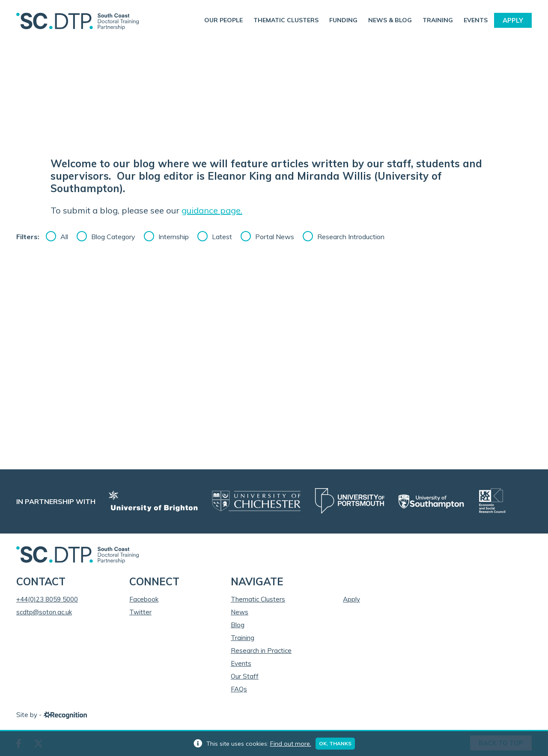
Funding (343, 20)
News (240, 612)
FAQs (239, 689)
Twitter (140, 612)
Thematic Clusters (286, 20)
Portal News (275, 237)
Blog (238, 625)
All (64, 237)
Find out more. (291, 744)
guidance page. (212, 210)
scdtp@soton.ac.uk (44, 612)
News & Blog (390, 20)
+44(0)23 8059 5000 (47, 599)
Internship (174, 237)
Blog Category (113, 237)
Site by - (52, 715)
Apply (513, 20)
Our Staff (245, 676)
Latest (222, 237)
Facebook (144, 599)
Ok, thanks (335, 743)
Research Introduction (351, 237)
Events (476, 20)
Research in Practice (261, 651)
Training (438, 20)
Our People (223, 20)
